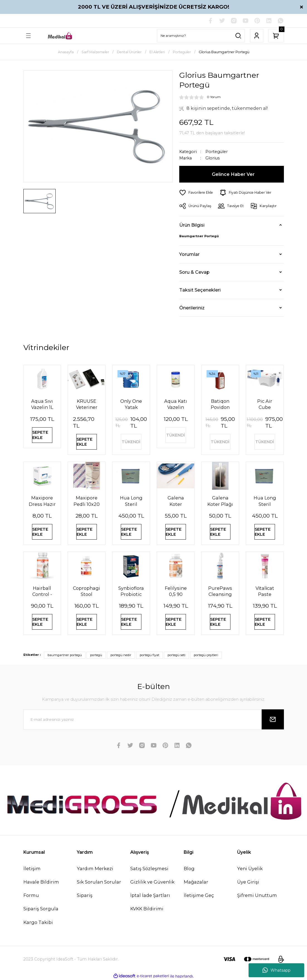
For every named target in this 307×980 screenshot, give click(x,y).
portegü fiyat (149, 655)
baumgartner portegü (65, 655)
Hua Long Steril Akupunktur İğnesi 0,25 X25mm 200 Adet (265, 501)
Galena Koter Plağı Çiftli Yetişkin (220, 501)
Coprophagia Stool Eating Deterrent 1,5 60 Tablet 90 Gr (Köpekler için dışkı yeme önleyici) (87, 591)
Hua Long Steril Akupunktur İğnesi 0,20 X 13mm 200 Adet (131, 501)
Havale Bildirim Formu (41, 889)
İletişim (32, 869)
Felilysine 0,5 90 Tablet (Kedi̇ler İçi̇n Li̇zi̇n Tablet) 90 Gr (176, 591)
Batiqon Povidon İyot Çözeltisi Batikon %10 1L (220, 404)
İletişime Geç (199, 895)
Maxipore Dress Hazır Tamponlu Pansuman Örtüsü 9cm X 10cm (42, 501)
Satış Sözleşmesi (149, 869)
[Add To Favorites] (196, 193)
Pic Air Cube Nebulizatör (265, 404)
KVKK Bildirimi (147, 909)
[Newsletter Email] (154, 719)
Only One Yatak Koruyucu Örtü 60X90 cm (131, 404)
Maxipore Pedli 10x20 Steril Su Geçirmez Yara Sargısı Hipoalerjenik (87, 501)
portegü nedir (121, 655)
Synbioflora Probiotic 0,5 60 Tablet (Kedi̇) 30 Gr (131, 591)
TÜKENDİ (131, 442)
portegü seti (176, 655)
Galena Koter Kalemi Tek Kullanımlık (176, 501)
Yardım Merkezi (95, 869)
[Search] (201, 36)
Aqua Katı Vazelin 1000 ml (176, 404)
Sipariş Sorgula (41, 909)
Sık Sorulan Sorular (99, 882)
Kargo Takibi (38, 922)
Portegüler (217, 152)
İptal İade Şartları (150, 895)
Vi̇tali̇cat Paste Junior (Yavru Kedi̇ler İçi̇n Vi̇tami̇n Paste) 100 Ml (265, 591)
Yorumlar (189, 254)
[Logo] (60, 36)
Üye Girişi (248, 882)
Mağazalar (196, 882)
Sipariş (85, 895)
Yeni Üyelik (250, 869)
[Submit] (273, 719)
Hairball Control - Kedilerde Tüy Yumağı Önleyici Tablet (42, 591)
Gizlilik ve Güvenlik (152, 882)
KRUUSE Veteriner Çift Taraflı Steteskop (87, 404)
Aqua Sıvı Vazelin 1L (42, 404)
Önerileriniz (192, 308)
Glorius (213, 158)
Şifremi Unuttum (257, 895)
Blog (189, 869)
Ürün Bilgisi (192, 225)
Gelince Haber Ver (233, 174)
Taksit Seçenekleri (200, 290)
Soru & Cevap (194, 272)
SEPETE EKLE (40, 435)
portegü (96, 655)
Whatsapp (277, 970)
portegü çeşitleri (206, 655)
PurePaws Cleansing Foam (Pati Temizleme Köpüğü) (220, 591)
